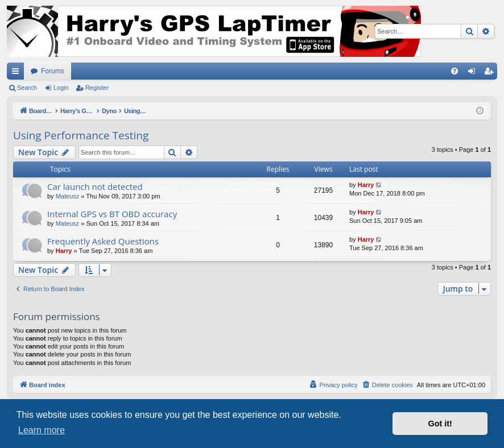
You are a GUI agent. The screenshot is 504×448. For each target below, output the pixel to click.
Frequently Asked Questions (103, 241)
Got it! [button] (440, 424)
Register (97, 88)
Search (27, 88)
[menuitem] (455, 71)
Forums (53, 71)
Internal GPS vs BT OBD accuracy (112, 214)
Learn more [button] (42, 430)
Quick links (18, 73)
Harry (366, 185)
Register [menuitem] (491, 73)
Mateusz (68, 196)
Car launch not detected (95, 186)
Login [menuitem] (474, 73)
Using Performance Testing (81, 135)
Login (61, 88)
